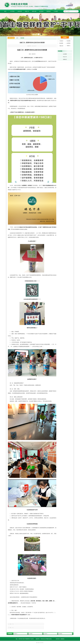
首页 (17, 38)
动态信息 (22, 38)
